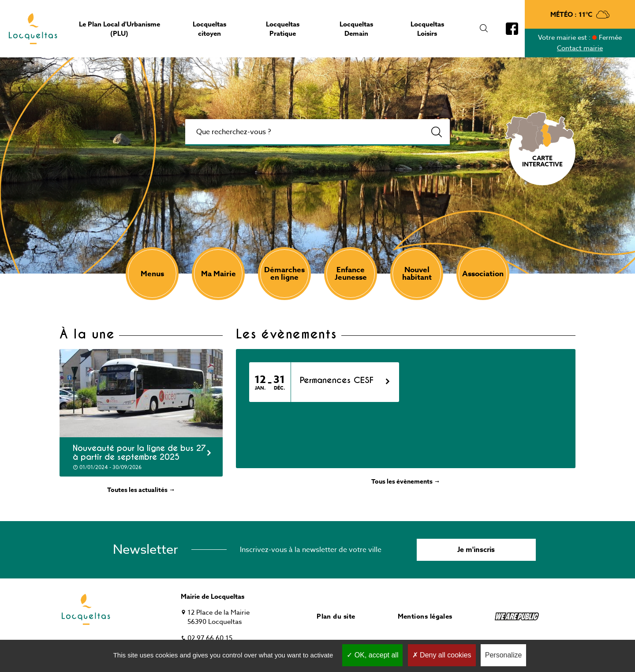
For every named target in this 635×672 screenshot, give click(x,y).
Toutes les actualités (141, 490)
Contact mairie (580, 48)
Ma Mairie (219, 274)
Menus (152, 274)
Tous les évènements (406, 482)
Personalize (504, 655)
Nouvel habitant (417, 274)
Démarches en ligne (284, 274)
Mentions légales (425, 616)
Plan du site (336, 616)
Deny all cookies (442, 655)
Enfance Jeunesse (351, 274)
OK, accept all (372, 655)
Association (483, 274)
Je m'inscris (476, 550)
